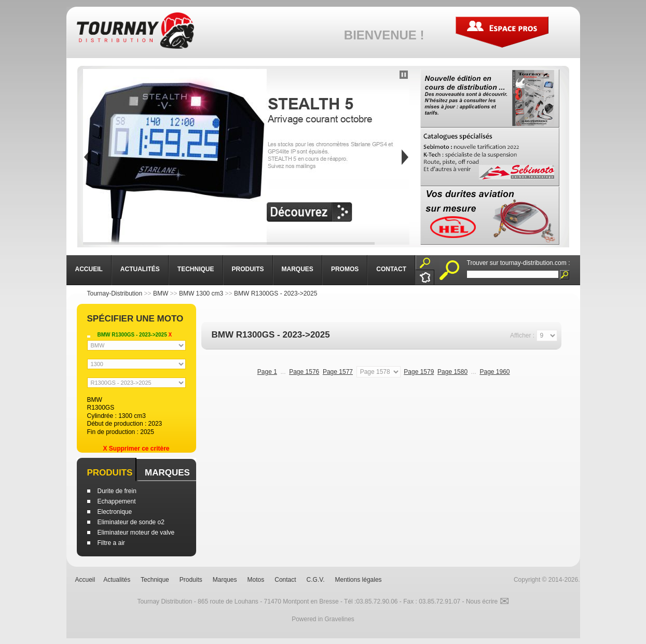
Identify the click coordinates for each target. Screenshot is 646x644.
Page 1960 (494, 372)
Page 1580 (452, 372)
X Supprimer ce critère (136, 449)
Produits (110, 473)
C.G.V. (316, 580)
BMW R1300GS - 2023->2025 (276, 293)
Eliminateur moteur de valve (136, 533)
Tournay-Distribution (115, 293)
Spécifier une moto (135, 319)
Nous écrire (487, 601)
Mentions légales (359, 580)
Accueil (85, 580)
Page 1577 (338, 372)
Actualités (117, 580)
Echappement (117, 501)
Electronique (115, 512)
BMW (161, 293)
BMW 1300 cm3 (201, 293)
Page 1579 (419, 372)
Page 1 (267, 372)
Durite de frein (117, 491)
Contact (285, 580)
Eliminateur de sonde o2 (131, 522)
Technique (155, 580)
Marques (167, 473)
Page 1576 (304, 372)
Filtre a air (111, 543)
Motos (256, 580)
